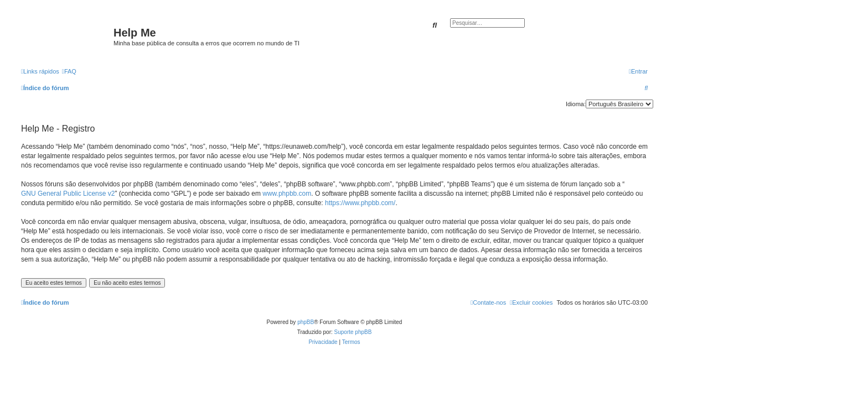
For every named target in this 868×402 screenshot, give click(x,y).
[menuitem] (69, 71)
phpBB (306, 322)
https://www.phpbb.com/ (360, 203)
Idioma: (576, 104)
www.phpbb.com (287, 194)
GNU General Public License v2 (68, 194)
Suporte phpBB (353, 332)
